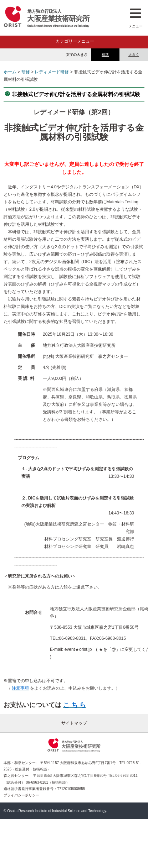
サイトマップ (74, 723)
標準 (105, 55)
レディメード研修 (52, 72)
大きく (134, 55)
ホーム (10, 72)
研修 (26, 72)
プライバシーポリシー (21, 795)
